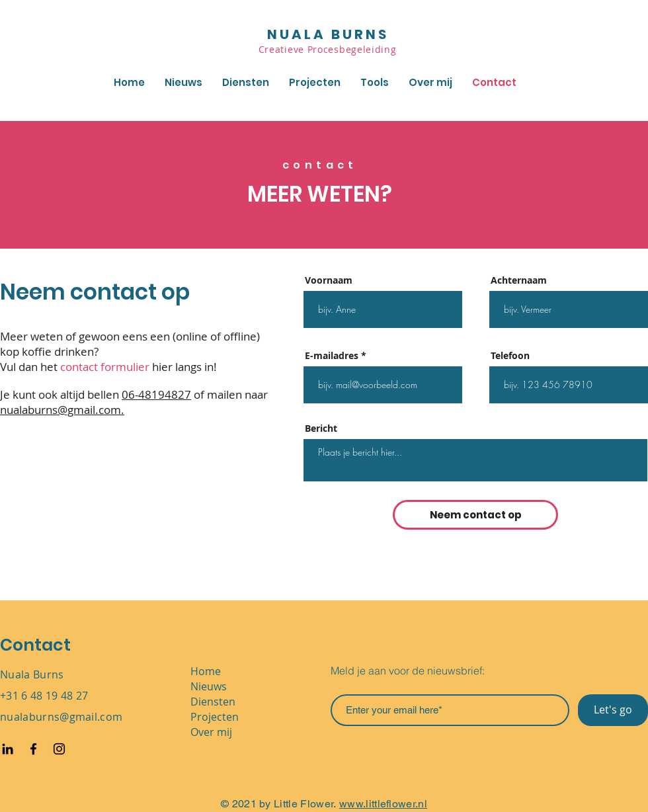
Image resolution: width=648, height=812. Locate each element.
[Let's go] (613, 710)
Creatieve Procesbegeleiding (329, 49)
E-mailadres (332, 356)
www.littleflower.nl (383, 804)
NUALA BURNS (328, 34)
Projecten (215, 717)
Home (206, 671)
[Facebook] (33, 749)
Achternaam (519, 280)
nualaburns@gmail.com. (62, 410)
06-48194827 (156, 394)
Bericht (321, 428)
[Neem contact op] (475, 515)
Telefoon (510, 356)
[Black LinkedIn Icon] (8, 749)
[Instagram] (59, 749)
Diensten (213, 702)
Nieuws (209, 686)
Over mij (211, 732)
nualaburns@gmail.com (61, 717)
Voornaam (329, 280)
